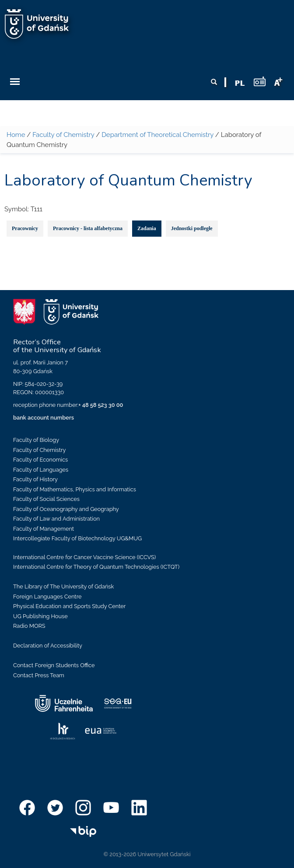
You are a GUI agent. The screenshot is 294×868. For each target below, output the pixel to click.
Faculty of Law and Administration (56, 519)
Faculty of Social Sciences (46, 499)
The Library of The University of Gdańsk (63, 586)
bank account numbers (44, 418)
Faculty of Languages (41, 470)
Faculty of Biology (36, 440)
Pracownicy (25, 228)
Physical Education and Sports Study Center (69, 606)
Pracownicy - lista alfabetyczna (88, 228)
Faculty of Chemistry (63, 135)
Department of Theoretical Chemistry (157, 135)
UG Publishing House (40, 616)
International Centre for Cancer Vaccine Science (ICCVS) (84, 557)
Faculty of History (35, 479)
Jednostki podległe (192, 228)
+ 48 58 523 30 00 (101, 405)
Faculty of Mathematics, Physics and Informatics (75, 489)
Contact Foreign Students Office (54, 665)
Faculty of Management (44, 529)
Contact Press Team (39, 675)
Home (16, 135)
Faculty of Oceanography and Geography (66, 509)
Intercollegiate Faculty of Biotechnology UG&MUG (77, 538)
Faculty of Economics (40, 460)
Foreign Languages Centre (47, 597)
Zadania (147, 228)
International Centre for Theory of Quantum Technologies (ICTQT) (96, 567)
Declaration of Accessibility (48, 646)
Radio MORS (29, 626)
